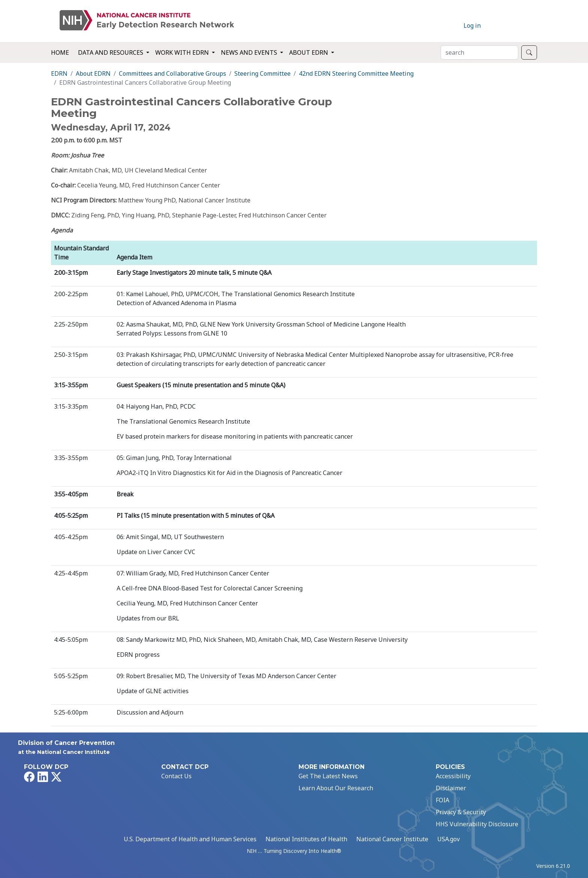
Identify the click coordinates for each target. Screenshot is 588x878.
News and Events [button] (250, 52)
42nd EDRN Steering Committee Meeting (356, 73)
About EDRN (93, 73)
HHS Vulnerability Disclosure (477, 824)
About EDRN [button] (309, 52)
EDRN (59, 73)
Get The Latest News (328, 776)
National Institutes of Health (306, 839)
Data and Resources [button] (111, 52)
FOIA (442, 800)
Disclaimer (451, 788)
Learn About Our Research (336, 788)
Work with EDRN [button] (183, 52)
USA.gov (448, 839)
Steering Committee (262, 73)
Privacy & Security (461, 812)
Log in (472, 25)
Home (60, 52)
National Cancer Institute (392, 839)
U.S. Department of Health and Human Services (190, 839)
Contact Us (176, 776)
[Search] (479, 52)
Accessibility (453, 776)
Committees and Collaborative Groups (172, 73)
